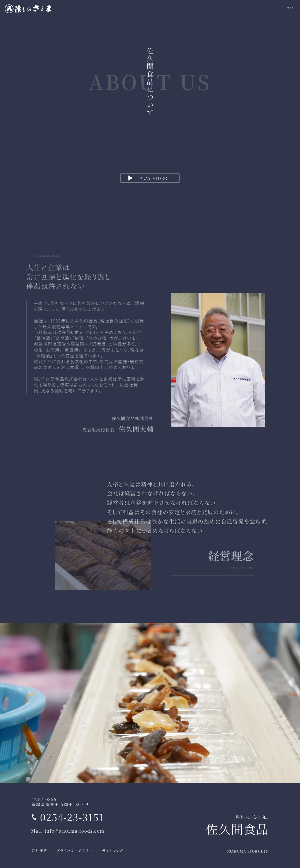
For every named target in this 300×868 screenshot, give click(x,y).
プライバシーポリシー (75, 851)
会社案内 (39, 851)
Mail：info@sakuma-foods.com (68, 831)
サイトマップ (112, 851)
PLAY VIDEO (153, 178)
